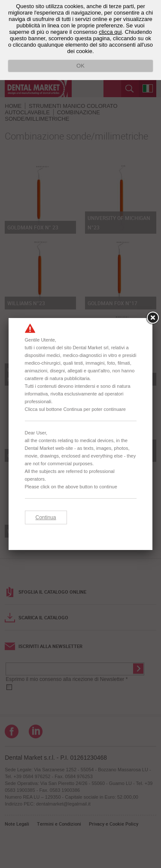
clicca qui (110, 32)
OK (80, 66)
